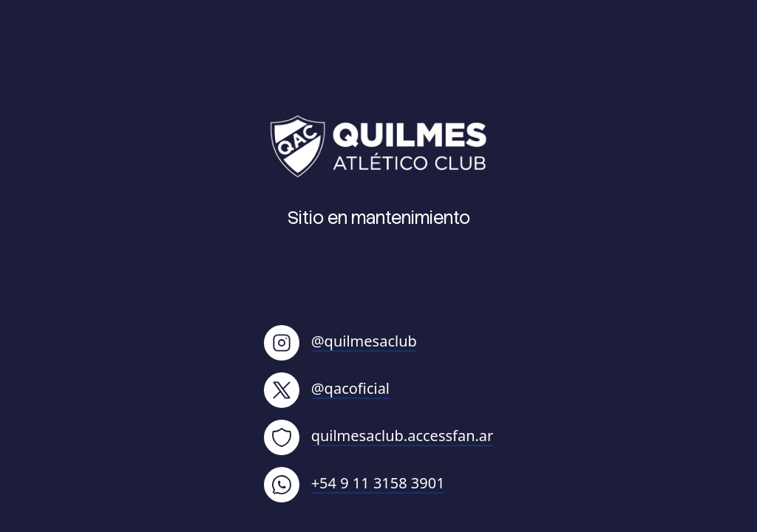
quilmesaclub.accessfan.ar (379, 436)
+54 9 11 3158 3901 (354, 483)
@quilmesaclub (340, 341)
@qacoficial (327, 388)
